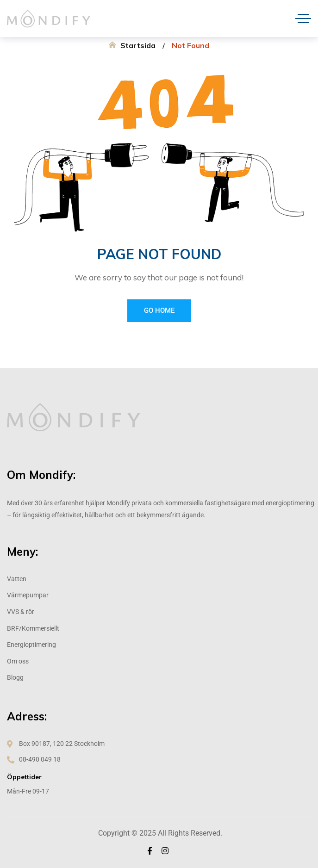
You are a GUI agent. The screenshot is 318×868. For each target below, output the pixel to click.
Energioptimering (31, 645)
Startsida (138, 45)
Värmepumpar (28, 595)
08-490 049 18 (40, 759)
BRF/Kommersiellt (33, 628)
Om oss (18, 661)
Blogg (15, 677)
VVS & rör (21, 612)
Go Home (159, 310)
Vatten (17, 579)
